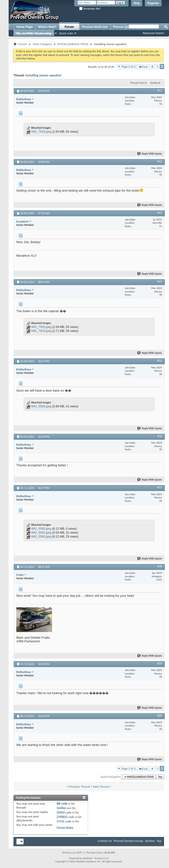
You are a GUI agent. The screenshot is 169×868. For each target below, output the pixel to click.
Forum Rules (65, 828)
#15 (160, 361)
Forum (69, 27)
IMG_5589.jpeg (41, 406)
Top (160, 777)
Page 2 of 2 (129, 66)
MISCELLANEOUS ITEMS (73, 44)
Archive (150, 841)
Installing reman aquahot (43, 75)
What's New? (47, 27)
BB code (62, 804)
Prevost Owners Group (128, 841)
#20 (160, 716)
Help (137, 3)
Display (154, 83)
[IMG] (61, 812)
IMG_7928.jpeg (41, 327)
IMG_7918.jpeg (41, 132)
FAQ (18, 33)
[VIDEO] (62, 817)
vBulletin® (88, 858)
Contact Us (105, 841)
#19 (160, 664)
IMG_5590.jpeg (41, 529)
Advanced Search (153, 33)
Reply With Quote (150, 154)
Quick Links (66, 33)
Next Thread (101, 787)
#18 (160, 566)
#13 (160, 213)
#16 (160, 436)
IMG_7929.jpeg (41, 331)
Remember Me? (90, 9)
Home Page (25, 27)
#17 (160, 488)
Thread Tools (137, 83)
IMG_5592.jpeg (41, 533)
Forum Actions (45, 33)
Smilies (61, 808)
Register (153, 3)
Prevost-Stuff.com (95, 27)
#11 (160, 90)
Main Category (42, 44)
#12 (160, 162)
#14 (160, 282)
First (143, 67)
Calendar (28, 33)
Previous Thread (79, 787)
